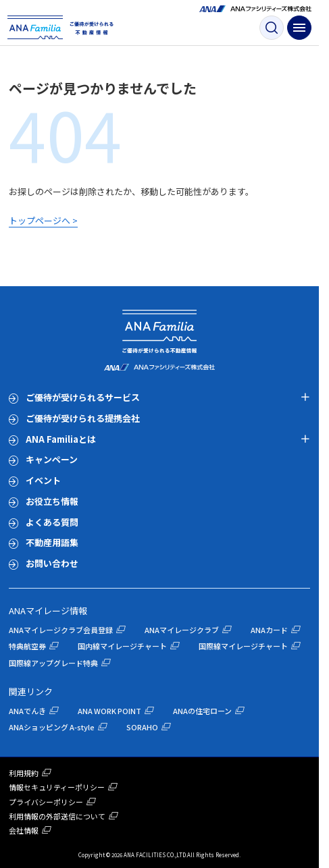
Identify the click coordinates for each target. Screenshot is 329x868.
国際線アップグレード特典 (53, 663)
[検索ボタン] (272, 28)
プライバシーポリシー (46, 802)
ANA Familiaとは (61, 439)
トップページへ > (43, 220)
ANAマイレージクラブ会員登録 (61, 630)
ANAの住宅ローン (202, 711)
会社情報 (24, 830)
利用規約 (24, 773)
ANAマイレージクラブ (182, 630)
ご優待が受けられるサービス (83, 397)
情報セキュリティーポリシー (57, 787)
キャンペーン (52, 459)
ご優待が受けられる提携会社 (83, 418)
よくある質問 (52, 522)
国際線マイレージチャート (243, 646)
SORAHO (142, 727)
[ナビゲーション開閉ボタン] (299, 28)
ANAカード (269, 630)
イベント (43, 480)
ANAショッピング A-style (52, 727)
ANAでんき (27, 711)
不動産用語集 (52, 542)
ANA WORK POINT (109, 711)
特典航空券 (27, 646)
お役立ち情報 (52, 501)
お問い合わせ (52, 563)
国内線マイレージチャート (122, 646)
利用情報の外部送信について (57, 816)
